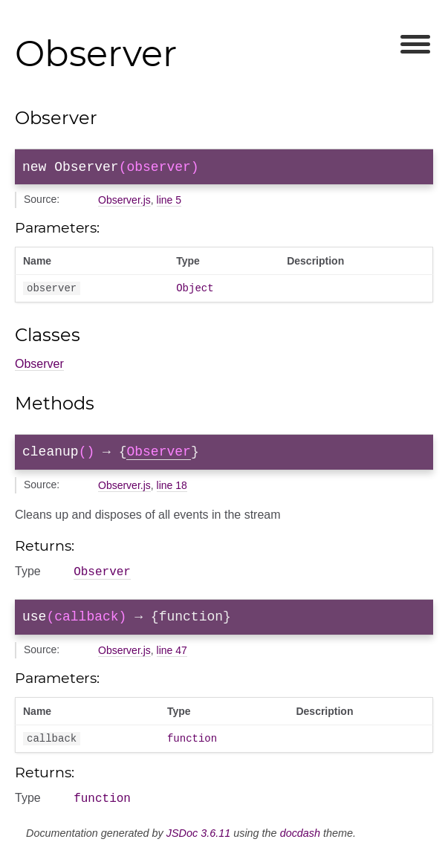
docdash (300, 851)
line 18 (172, 493)
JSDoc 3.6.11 (198, 851)
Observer (39, 369)
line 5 (169, 203)
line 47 (172, 664)
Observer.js (124, 203)
